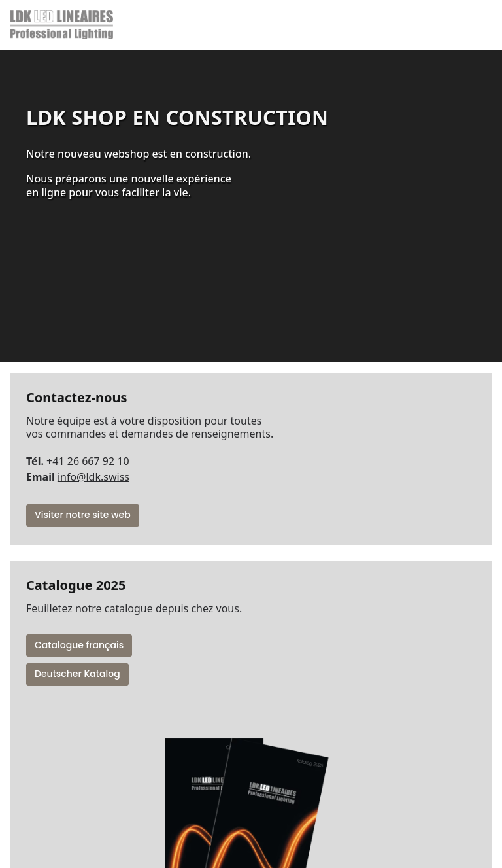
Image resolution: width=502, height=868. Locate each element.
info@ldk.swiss (93, 477)
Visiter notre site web (83, 515)
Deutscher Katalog (77, 674)
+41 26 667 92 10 (88, 461)
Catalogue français (79, 645)
